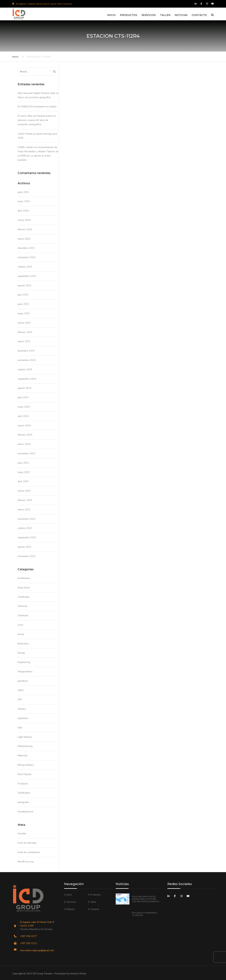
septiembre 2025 (27, 276)
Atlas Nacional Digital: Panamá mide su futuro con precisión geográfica (38, 95)
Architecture (24, 578)
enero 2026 (24, 239)
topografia (23, 802)
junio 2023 (23, 463)
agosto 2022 (24, 547)
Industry (22, 709)
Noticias (181, 15)
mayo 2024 (24, 407)
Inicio (111, 15)
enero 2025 (24, 341)
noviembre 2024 (27, 360)
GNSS (21, 690)
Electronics (23, 643)
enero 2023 (24, 509)
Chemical (22, 606)
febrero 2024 (25, 435)
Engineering (24, 662)
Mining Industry (26, 765)
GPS (20, 699)
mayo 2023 (24, 472)
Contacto (199, 15)
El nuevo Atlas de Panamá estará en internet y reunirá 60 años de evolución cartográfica (37, 120)
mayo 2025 (24, 313)
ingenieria (23, 718)
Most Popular (25, 774)
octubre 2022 (25, 528)
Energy (21, 653)
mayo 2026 (24, 201)
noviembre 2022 (27, 519)
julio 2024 (23, 397)
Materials (23, 755)
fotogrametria (25, 671)
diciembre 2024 (26, 351)
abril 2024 (23, 416)
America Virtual (78, 973)
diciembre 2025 (26, 248)
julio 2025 (23, 295)
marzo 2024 (24, 425)
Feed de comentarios (29, 852)
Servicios (149, 15)
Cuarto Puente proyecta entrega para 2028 (37, 136)
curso (20, 625)
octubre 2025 (25, 267)
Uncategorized (25, 811)
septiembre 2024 (27, 379)
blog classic (24, 587)
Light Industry (25, 737)
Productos (129, 15)
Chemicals (23, 615)
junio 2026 (23, 192)
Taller (165, 15)
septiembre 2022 (27, 537)
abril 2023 (23, 481)
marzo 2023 (24, 491)
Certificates (24, 597)
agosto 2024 (24, 388)
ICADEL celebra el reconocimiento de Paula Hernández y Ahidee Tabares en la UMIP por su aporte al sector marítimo (38, 153)
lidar (20, 727)
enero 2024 (24, 444)
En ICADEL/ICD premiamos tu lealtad (37, 106)
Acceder (22, 833)
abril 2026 (23, 211)
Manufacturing (25, 746)
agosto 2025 (24, 285)
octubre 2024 (25, 369)
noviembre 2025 (27, 257)
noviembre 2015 (27, 556)
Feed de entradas (27, 843)
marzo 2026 (24, 220)
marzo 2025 (24, 323)
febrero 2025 (25, 332)
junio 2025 (23, 304)
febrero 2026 (25, 229)
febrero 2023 (25, 500)
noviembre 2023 (27, 453)
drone (21, 634)
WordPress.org (26, 862)
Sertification (24, 793)
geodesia (23, 681)
